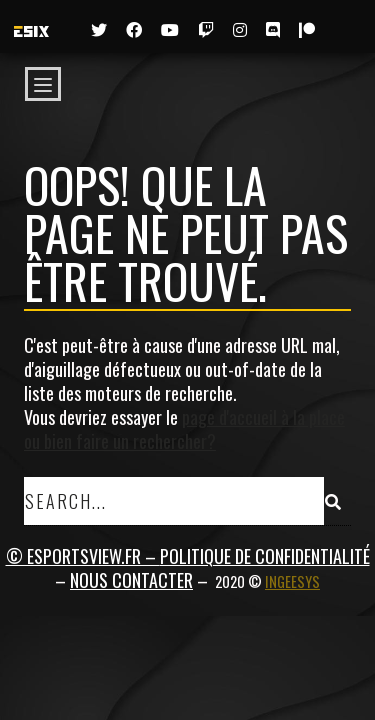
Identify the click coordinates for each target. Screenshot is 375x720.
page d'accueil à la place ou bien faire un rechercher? (184, 429)
